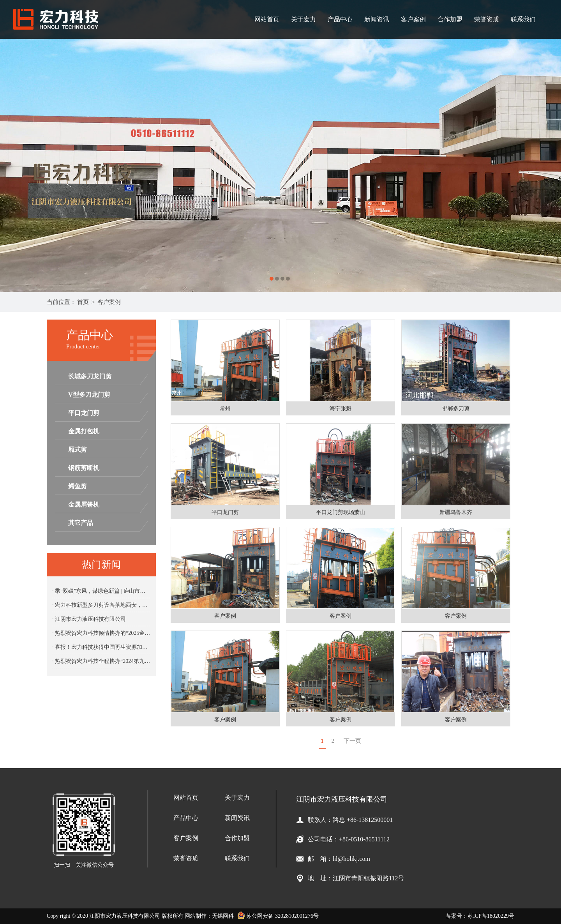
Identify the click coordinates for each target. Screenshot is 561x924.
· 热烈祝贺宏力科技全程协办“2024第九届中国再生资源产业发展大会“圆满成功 (101, 661)
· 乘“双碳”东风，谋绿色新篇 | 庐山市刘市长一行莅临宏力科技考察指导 (101, 591)
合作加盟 (450, 19)
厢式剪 (78, 450)
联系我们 (523, 19)
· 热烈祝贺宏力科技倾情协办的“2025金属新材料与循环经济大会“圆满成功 (101, 633)
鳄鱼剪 (78, 486)
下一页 (352, 741)
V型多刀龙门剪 (89, 395)
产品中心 (340, 19)
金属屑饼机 (84, 504)
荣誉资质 (487, 19)
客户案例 (413, 19)
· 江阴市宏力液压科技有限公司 (89, 619)
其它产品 (81, 523)
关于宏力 (303, 19)
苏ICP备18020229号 (491, 916)
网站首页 (267, 19)
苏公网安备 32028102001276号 (278, 916)
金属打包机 (84, 431)
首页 (83, 302)
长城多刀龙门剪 (90, 376)
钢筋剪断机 (84, 468)
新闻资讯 (377, 19)
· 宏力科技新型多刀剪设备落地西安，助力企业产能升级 (101, 605)
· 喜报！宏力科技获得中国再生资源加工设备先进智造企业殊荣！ (101, 647)
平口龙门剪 (84, 413)
